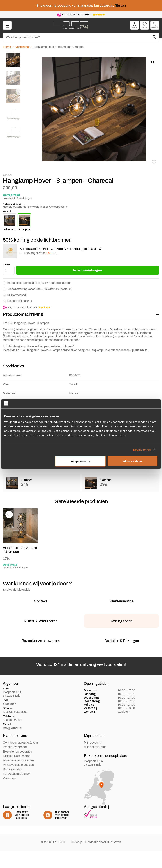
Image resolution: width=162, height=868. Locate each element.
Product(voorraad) (15, 764)
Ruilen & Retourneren (17, 773)
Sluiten (120, 6)
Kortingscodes (13, 786)
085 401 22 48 (12, 737)
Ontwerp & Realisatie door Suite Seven (96, 859)
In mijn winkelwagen (88, 270)
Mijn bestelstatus (95, 764)
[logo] (71, 25)
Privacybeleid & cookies (18, 782)
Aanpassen (80, 461)
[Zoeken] (81, 37)
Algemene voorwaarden (18, 777)
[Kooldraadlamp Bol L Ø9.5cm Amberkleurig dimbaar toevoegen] (21, 253)
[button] (154, 162)
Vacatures (10, 795)
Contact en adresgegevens (21, 759)
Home (7, 47)
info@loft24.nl (12, 745)
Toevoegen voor (39, 253)
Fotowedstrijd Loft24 (17, 791)
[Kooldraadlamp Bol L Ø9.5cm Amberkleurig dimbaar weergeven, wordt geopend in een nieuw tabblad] (100, 249)
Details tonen (142, 449)
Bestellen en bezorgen (17, 768)
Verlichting (22, 47)
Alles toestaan (133, 461)
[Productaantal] (9, 270)
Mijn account (92, 759)
